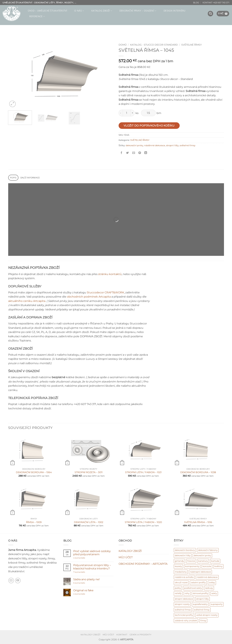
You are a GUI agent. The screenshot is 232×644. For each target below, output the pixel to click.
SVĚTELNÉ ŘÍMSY (192, 45)
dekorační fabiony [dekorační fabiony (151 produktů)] (208, 550)
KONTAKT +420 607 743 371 (216, 3)
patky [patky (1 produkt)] (178, 588)
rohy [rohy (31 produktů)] (187, 593)
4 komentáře (86, 558)
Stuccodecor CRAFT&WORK (105, 292)
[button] (210, 14)
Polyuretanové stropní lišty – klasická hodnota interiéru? (92, 567)
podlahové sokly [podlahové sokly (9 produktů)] (193, 588)
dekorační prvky (134, 145)
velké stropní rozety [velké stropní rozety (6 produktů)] (207, 615)
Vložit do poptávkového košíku (149, 126)
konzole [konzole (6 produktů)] (207, 566)
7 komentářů (86, 572)
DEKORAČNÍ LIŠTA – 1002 (89, 522)
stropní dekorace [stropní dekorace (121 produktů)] (184, 599)
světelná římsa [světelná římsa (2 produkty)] (183, 610)
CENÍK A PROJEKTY (141, 635)
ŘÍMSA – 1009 (34, 522)
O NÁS (79, 11)
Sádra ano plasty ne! (86, 579)
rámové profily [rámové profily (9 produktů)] (200, 593)
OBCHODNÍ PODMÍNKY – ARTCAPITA (143, 564)
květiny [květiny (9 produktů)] (218, 566)
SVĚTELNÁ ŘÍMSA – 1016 (198, 522)
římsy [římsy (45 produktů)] (203, 621)
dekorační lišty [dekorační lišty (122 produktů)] (183, 555)
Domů (123, 45)
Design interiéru (175, 11)
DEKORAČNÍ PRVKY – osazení (138, 11)
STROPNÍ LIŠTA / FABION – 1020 (143, 522)
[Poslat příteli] (134, 153)
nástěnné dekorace (155, 145)
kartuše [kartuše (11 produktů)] (215, 561)
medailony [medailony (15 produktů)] (181, 572)
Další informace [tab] (30, 178)
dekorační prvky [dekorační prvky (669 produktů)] (202, 555)
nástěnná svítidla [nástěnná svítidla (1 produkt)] (184, 577)
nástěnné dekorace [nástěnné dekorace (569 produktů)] (207, 577)
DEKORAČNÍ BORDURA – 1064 (34, 472)
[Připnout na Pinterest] (140, 153)
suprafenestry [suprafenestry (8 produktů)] (200, 604)
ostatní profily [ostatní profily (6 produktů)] (198, 583)
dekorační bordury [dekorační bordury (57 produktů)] (185, 550)
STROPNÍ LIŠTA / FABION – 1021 (143, 472)
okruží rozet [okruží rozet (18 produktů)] (181, 583)
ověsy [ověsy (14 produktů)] (212, 583)
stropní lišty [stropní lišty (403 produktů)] (202, 599)
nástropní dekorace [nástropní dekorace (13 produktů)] (200, 572)
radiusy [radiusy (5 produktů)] (209, 588)
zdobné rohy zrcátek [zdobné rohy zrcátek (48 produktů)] (186, 621)
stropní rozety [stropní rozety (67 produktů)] (182, 604)
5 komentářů (83, 583)
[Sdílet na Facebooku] (122, 153)
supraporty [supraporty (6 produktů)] (217, 604)
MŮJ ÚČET (126, 557)
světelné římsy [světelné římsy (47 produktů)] (202, 610)
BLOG (196, 3)
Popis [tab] (13, 178)
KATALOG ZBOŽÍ (102, 11)
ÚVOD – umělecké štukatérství (47, 11)
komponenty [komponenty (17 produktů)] (192, 566)
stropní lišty (172, 145)
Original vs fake (83, 590)
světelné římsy (188, 145)
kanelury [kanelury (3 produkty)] (203, 561)
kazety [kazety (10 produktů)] (178, 566)
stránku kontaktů (110, 274)
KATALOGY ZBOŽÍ (130, 551)
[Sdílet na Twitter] (128, 153)
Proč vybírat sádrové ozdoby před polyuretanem (92, 553)
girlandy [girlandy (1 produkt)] (179, 561)
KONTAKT (122, 635)
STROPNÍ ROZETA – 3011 (89, 472)
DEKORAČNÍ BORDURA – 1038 (198, 472)
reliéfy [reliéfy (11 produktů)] (178, 593)
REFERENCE (37, 16)
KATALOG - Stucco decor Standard (154, 45)
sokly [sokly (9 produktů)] (214, 593)
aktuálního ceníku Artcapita (27, 301)
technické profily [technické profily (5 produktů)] (184, 615)
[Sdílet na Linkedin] (146, 153)
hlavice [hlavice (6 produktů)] (191, 561)
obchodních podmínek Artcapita (89, 297)
